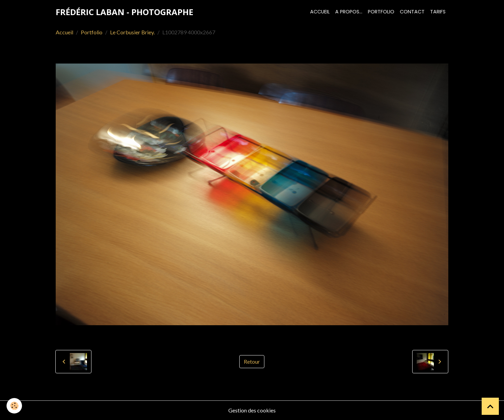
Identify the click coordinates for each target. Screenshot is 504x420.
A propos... (349, 12)
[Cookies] (15, 406)
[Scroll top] (490, 406)
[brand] (124, 12)
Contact (412, 12)
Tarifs (438, 12)
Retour (252, 361)
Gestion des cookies (252, 410)
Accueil (320, 12)
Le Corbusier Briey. (132, 32)
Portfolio (381, 12)
